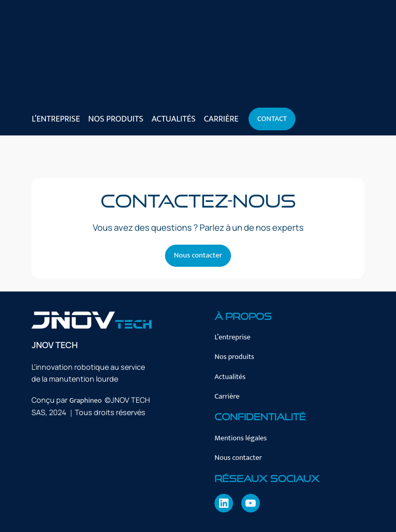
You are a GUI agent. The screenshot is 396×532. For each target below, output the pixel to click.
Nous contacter (198, 255)
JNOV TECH (55, 345)
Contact (272, 119)
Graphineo (85, 401)
